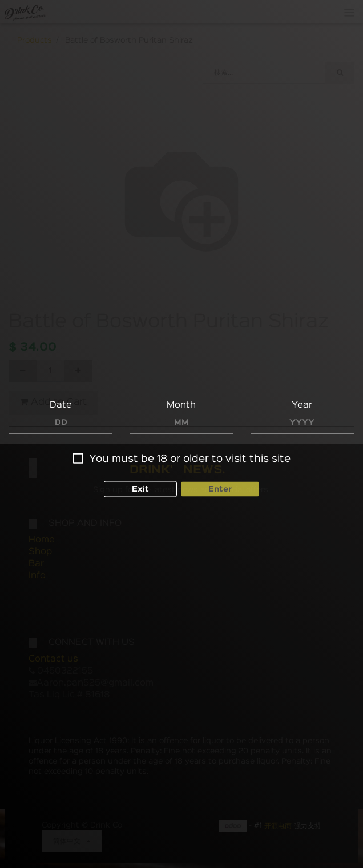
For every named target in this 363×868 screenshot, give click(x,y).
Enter (220, 489)
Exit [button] (140, 489)
